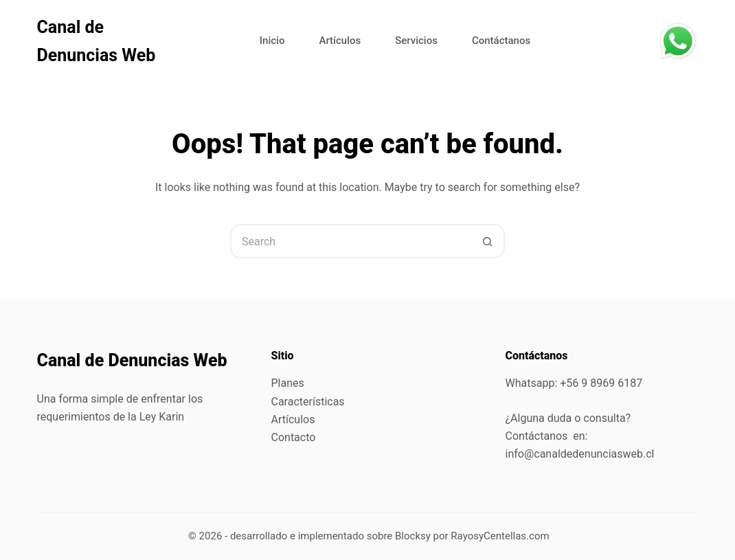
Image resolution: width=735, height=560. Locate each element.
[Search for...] (350, 241)
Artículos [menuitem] (340, 41)
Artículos (293, 419)
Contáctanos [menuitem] (501, 41)
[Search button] (488, 241)
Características (308, 402)
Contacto (294, 437)
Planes (288, 383)
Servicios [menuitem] (416, 41)
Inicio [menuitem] (272, 41)
